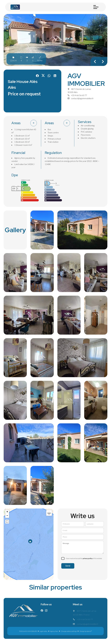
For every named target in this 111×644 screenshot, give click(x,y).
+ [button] (7, 512)
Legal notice (43, 631)
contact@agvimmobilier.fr (82, 98)
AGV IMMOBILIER (86, 80)
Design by (86, 631)
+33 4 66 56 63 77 (79, 95)
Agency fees (54, 631)
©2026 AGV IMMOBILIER (28, 631)
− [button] (7, 516)
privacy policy (88, 558)
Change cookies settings (69, 631)
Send (68, 566)
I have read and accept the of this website (84, 558)
